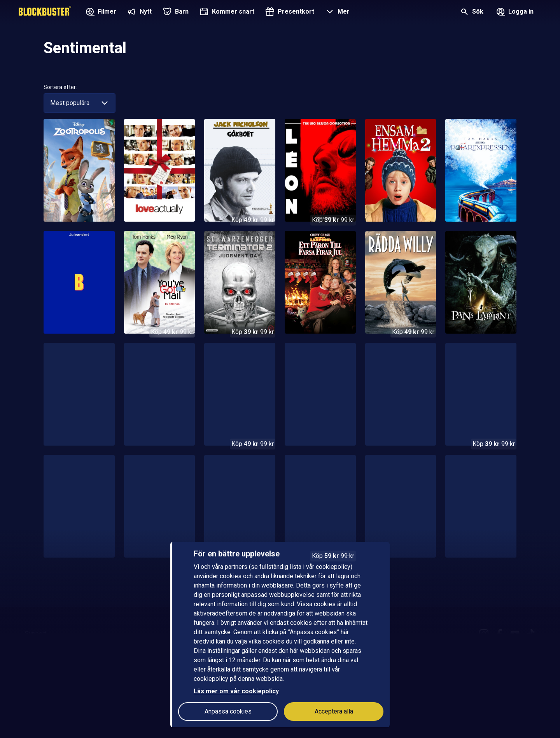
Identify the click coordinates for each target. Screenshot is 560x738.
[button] (337, 12)
